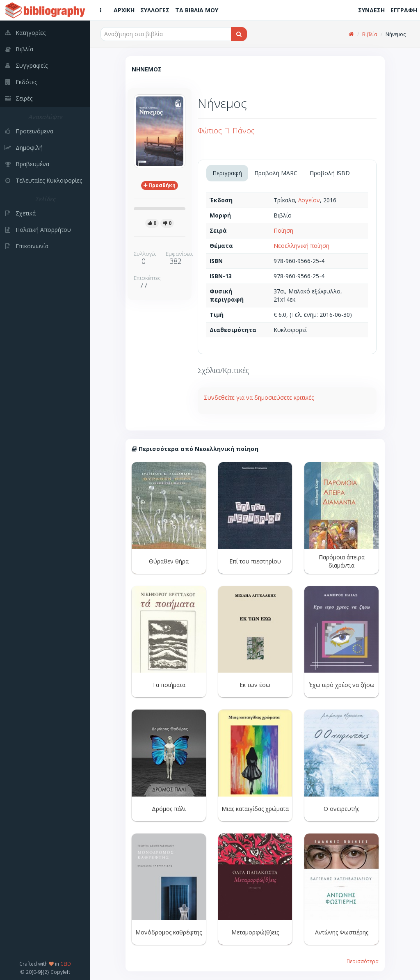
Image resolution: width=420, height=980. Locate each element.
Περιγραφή (227, 173)
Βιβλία (370, 34)
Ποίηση (283, 230)
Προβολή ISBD (330, 173)
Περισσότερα (363, 961)
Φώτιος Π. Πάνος (226, 131)
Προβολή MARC (276, 173)
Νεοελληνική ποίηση (301, 246)
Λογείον (309, 200)
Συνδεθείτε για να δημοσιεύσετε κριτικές (259, 397)
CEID (66, 964)
